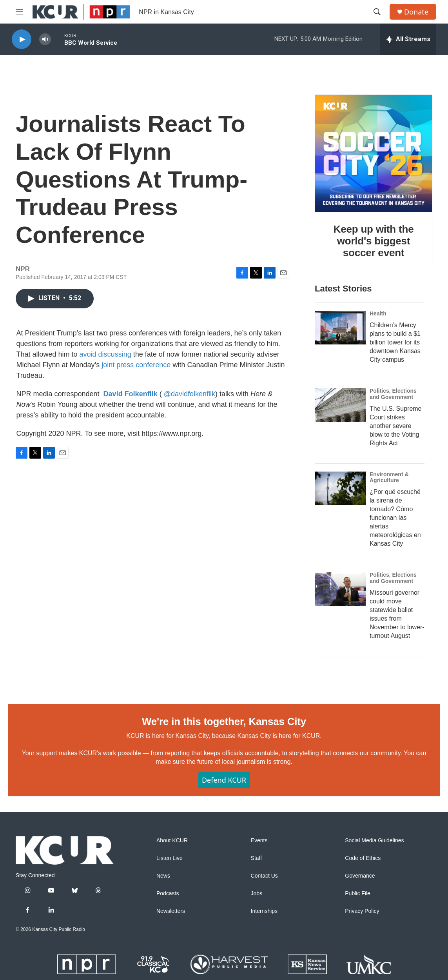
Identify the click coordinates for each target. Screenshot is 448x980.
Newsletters (171, 911)
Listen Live (170, 858)
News (163, 876)
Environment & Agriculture (389, 477)
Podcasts (168, 893)
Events (259, 841)
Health (378, 313)
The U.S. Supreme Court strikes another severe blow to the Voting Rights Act (396, 426)
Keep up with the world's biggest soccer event (374, 241)
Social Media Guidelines (374, 841)
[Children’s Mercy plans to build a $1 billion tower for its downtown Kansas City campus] (340, 328)
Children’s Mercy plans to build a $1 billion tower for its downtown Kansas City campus (395, 342)
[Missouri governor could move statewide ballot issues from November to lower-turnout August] (340, 589)
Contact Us (264, 876)
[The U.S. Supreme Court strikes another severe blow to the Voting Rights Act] (340, 405)
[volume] (45, 39)
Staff (257, 858)
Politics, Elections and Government (393, 394)
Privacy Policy (362, 911)
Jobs (257, 893)
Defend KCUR (224, 780)
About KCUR (172, 841)
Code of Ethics (363, 858)
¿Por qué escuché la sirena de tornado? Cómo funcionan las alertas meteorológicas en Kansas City (395, 518)
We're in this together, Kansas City (224, 721)
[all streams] (408, 39)
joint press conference (136, 365)
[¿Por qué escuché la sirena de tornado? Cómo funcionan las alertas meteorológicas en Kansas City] (340, 488)
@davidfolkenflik (190, 394)
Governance (360, 876)
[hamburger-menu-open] (19, 12)
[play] (22, 39)
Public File (358, 893)
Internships (264, 911)
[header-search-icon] (377, 12)
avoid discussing (105, 354)
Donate (416, 12)
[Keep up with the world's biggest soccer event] (374, 153)
